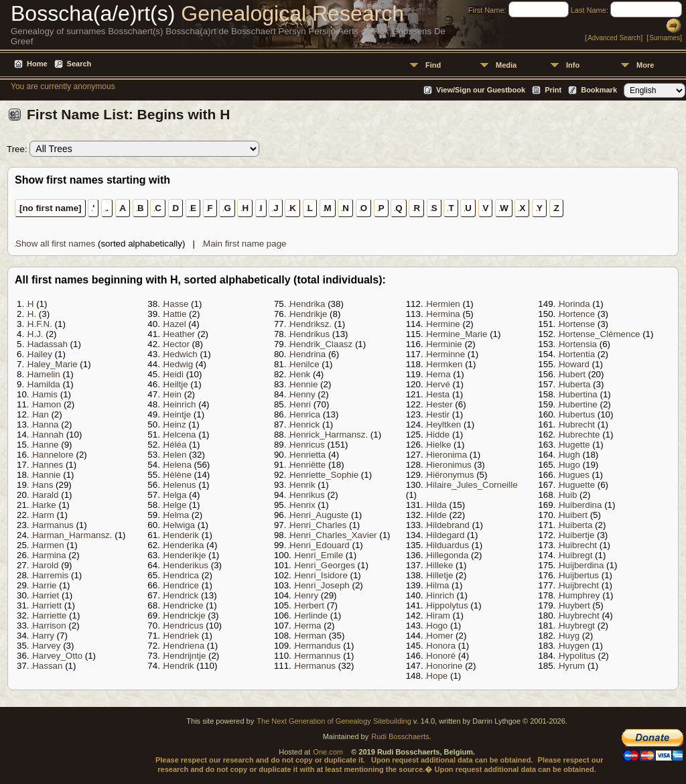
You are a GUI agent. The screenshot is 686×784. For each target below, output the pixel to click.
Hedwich (181, 354)
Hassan (47, 666)
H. (32, 314)
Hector (177, 344)
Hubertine (578, 404)
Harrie (44, 585)
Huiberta (575, 525)
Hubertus (577, 414)
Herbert (310, 605)
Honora (441, 646)
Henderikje (185, 555)
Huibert (573, 515)
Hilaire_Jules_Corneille (472, 485)
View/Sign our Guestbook (481, 90)
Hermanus (315, 666)
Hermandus (318, 646)
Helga (175, 495)
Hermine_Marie (457, 334)
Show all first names (55, 244)
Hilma (437, 585)
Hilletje (439, 575)
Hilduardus (448, 545)
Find (433, 65)
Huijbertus (579, 575)
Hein (173, 394)
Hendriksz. (311, 324)
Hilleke (439, 565)
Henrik (302, 485)
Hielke (438, 445)
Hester (439, 404)
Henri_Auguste (319, 515)
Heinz (175, 424)
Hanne (45, 445)
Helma (177, 515)
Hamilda (44, 384)
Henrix (302, 505)
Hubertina (578, 394)
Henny (302, 394)
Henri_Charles (318, 525)
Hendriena (184, 646)
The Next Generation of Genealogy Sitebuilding (334, 721)
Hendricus (184, 626)
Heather (179, 334)
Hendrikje (308, 314)
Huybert (574, 605)
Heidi (174, 374)
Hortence (577, 314)
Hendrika (307, 304)
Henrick (304, 424)
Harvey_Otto (57, 656)
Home (37, 64)
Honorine (444, 666)
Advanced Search (614, 38)
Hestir (438, 414)
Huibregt (575, 555)
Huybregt (577, 626)
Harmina (49, 555)
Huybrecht (579, 615)
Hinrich (440, 595)
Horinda (574, 304)
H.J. (36, 334)
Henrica (305, 414)
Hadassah (48, 344)
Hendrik (179, 666)
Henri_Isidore (321, 575)
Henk (300, 374)
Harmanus (53, 525)
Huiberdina (580, 505)
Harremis (50, 575)
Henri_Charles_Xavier (333, 535)
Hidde (438, 435)
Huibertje (576, 535)
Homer (439, 636)
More (645, 65)
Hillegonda (447, 555)
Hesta (438, 394)
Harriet (46, 595)
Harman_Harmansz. (72, 535)
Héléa (175, 445)
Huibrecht (578, 545)
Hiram (438, 615)
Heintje (178, 414)
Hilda (436, 505)
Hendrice (181, 585)
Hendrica (181, 575)
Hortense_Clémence (600, 334)
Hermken (444, 364)
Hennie (303, 384)
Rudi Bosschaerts (400, 736)
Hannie (46, 475)
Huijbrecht (579, 585)
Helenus (180, 485)
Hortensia (578, 344)
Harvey (46, 646)
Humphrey (579, 595)
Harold (45, 565)
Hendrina (307, 354)
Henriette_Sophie (324, 475)
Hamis (45, 394)
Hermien (443, 304)
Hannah (48, 435)
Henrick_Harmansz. (329, 435)
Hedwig (178, 364)
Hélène (178, 475)
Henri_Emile (319, 555)
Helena (178, 465)
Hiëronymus (450, 475)
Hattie (175, 314)
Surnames (665, 38)
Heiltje (176, 384)
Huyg (569, 636)
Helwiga (179, 525)
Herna (438, 374)
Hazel (175, 324)
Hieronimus (449, 465)
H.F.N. (40, 324)
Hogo (437, 626)
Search (79, 64)
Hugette (574, 445)
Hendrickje (185, 615)
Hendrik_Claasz (321, 344)
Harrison (49, 626)
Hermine (443, 324)
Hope (437, 676)
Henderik (181, 535)
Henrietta (307, 455)
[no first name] (51, 208)
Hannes (48, 465)
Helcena (180, 435)
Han (40, 414)
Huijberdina (581, 565)
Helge (175, 505)
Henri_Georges (325, 565)
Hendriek (181, 636)
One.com (328, 752)
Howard (574, 364)
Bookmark (599, 90)
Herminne (445, 354)
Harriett (47, 605)
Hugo (569, 465)
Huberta (574, 384)
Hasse (176, 304)
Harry (43, 636)
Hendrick (181, 595)
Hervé (438, 384)
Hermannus (318, 656)
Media (506, 65)
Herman (311, 636)
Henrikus (307, 495)
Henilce (304, 364)
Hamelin (44, 374)
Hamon (47, 404)
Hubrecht (577, 424)
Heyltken (443, 424)
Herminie (444, 344)
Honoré (441, 656)
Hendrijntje (185, 656)
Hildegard (445, 535)
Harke (44, 505)
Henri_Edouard (320, 545)
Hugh (569, 455)
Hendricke (184, 605)
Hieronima (447, 455)
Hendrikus (310, 334)
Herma (308, 626)
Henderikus (186, 565)
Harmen (48, 545)
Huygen (574, 646)
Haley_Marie (53, 364)
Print (553, 90)
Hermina (443, 314)
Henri (300, 404)
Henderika (184, 545)
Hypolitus (577, 656)
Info (573, 65)
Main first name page (245, 244)
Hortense (577, 324)
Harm (43, 515)
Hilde (436, 515)
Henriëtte (307, 465)
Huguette (577, 485)
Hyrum (572, 666)
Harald (45, 495)
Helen (175, 455)
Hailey (40, 354)
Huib (568, 495)
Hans (43, 485)
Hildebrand (448, 525)
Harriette (49, 615)
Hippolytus (447, 605)
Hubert (572, 374)
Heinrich (180, 404)
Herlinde (312, 615)
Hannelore (53, 455)
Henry (307, 595)
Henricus (307, 445)
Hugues (574, 475)
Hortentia (577, 354)
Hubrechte (579, 435)
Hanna (45, 424)
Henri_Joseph (322, 585)
